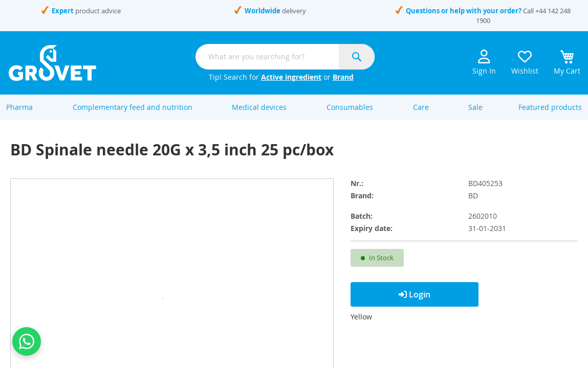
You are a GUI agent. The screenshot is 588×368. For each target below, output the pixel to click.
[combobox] (285, 57)
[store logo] (52, 63)
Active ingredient (291, 77)
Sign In (484, 63)
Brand (343, 77)
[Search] (357, 57)
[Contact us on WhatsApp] (27, 341)
